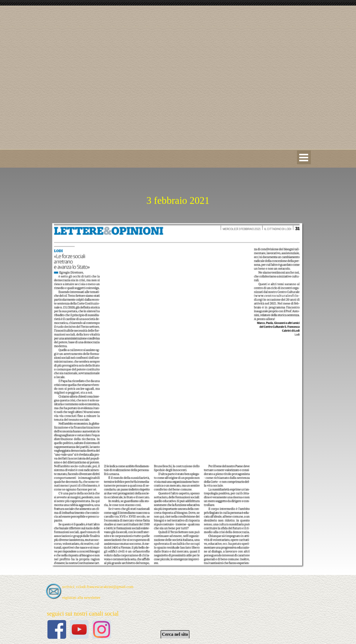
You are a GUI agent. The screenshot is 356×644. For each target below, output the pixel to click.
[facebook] (57, 629)
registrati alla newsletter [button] (81, 598)
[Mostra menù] (304, 157)
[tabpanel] (178, 192)
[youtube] (79, 629)
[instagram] (102, 629)
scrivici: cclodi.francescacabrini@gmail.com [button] (98, 587)
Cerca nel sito (175, 634)
